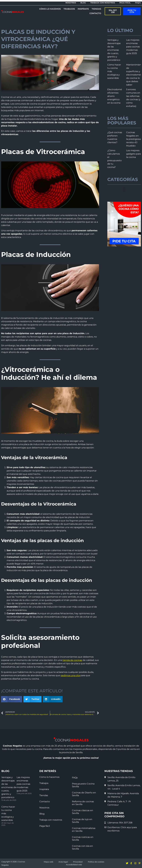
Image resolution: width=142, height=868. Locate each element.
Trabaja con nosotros (51, 820)
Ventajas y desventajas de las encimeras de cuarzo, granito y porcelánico (114, 50)
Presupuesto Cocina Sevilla (83, 785)
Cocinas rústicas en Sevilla (83, 838)
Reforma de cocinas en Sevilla (83, 803)
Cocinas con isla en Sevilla (82, 847)
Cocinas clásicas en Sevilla (83, 812)
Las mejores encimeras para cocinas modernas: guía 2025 (133, 47)
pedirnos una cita (70, 675)
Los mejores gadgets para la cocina (133, 154)
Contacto (45, 801)
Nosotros (44, 808)
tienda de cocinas (72, 660)
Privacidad (78, 862)
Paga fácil (45, 826)
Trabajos (44, 783)
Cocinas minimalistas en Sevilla (84, 830)
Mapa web (49, 862)
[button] (12, 699)
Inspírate (44, 789)
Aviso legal (63, 862)
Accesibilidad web (74, 865)
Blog (42, 814)
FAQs (75, 778)
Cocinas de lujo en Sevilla (82, 821)
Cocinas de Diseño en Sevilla (84, 794)
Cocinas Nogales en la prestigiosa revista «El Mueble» (133, 139)
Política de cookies (96, 862)
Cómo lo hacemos (49, 777)
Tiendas (44, 795)
